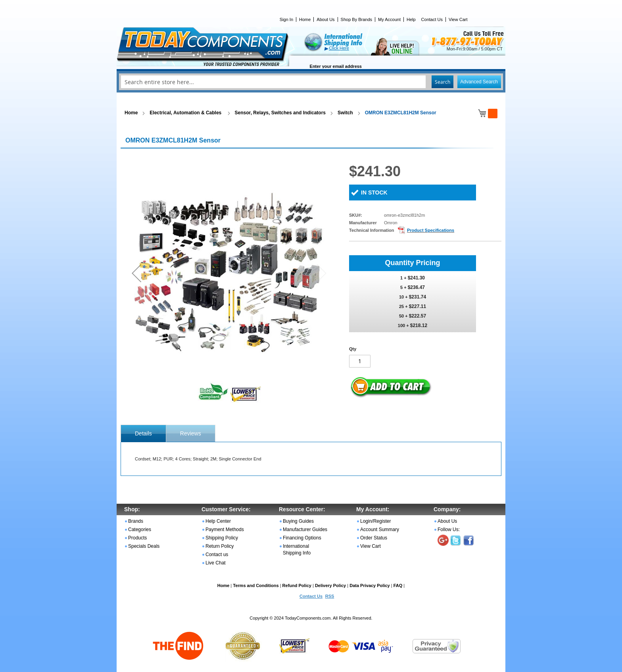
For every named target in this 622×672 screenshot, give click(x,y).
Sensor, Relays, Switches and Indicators (280, 113)
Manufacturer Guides (305, 530)
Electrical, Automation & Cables (186, 113)
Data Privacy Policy (370, 585)
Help (411, 19)
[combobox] (311, 82)
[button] (136, 273)
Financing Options (302, 538)
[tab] (143, 433)
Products (137, 538)
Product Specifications (431, 230)
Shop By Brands (357, 19)
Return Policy (220, 546)
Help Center (218, 521)
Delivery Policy (330, 585)
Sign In (286, 19)
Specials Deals (144, 546)
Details (143, 433)
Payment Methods (225, 530)
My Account (389, 19)
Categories (140, 530)
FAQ (398, 585)
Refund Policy (297, 585)
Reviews (191, 433)
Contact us (217, 555)
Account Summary (380, 530)
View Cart (458, 19)
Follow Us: (449, 530)
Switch (345, 113)
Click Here (339, 48)
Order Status (374, 538)
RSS (330, 596)
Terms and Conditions (256, 585)
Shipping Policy (222, 538)
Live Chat (216, 563)
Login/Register (375, 521)
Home (305, 19)
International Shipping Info (297, 550)
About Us (325, 19)
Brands (136, 521)
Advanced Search (479, 82)
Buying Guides (298, 521)
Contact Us (432, 19)
